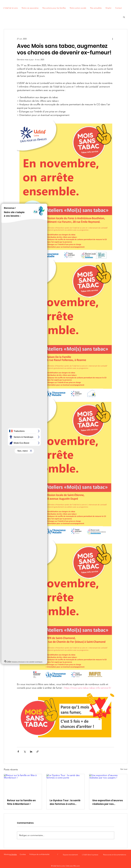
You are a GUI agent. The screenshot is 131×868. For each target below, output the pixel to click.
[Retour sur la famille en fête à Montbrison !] (23, 785)
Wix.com (77, 866)
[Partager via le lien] (38, 752)
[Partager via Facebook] (18, 752)
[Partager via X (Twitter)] (25, 752)
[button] (124, 17)
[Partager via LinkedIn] (31, 752)
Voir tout (124, 769)
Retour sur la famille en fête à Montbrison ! (21, 802)
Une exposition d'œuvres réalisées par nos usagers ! (108, 802)
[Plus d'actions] (113, 39)
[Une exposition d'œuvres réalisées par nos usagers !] (108, 785)
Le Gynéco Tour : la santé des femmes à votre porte (65, 802)
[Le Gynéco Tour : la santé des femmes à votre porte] (65, 785)
